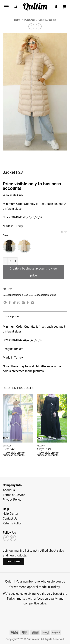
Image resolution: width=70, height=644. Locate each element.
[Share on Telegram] (32, 303)
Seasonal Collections (45, 295)
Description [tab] (11, 316)
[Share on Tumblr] (28, 303)
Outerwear (30, 20)
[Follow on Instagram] (13, 538)
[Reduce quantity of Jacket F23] (5, 261)
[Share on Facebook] (10, 303)
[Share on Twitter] (14, 303)
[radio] (9, 246)
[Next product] (31, 26)
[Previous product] (39, 26)
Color (6, 235)
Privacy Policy (12, 499)
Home (17, 20)
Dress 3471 (9, 449)
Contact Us (10, 518)
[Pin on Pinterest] (23, 303)
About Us (9, 490)
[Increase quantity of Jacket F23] (15, 261)
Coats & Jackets (47, 20)
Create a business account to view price (34, 272)
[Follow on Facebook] (6, 538)
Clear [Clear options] (64, 232)
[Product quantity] (10, 261)
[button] (6, 7)
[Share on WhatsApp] (5, 303)
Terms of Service (14, 495)
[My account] (56, 7)
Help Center (10, 513)
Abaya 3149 (44, 449)
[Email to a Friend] (19, 303)
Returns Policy (12, 523)
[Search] (15, 7)
